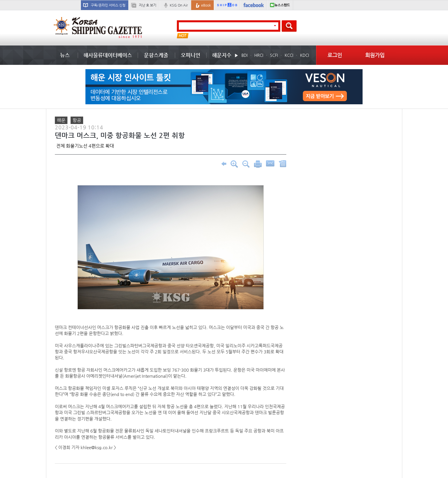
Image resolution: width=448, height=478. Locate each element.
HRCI (259, 55)
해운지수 (222, 55)
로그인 (335, 55)
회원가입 (375, 55)
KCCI (289, 55)
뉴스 (65, 55)
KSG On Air (179, 5)
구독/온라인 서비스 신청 (108, 5)
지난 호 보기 (148, 5)
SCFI (274, 55)
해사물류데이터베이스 (108, 55)
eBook (206, 5)
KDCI (304, 55)
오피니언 (191, 55)
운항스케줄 (156, 55)
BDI (244, 55)
